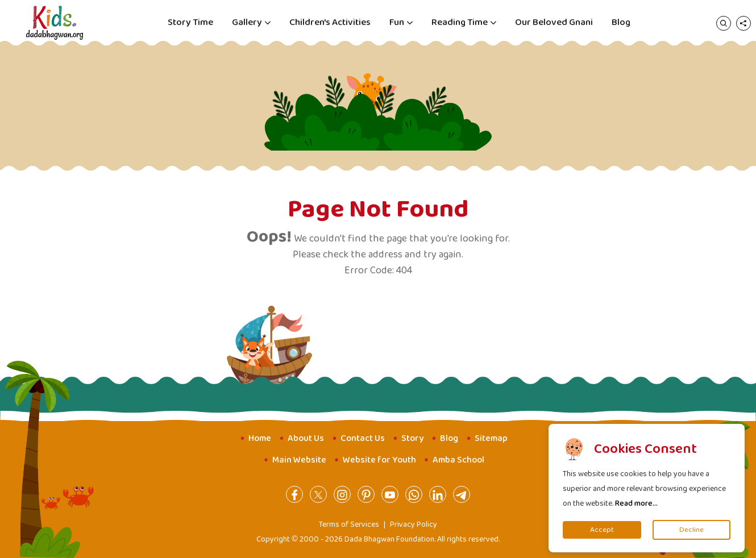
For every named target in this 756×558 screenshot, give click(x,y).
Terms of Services (349, 524)
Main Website (299, 460)
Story (412, 438)
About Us (306, 438)
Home (260, 438)
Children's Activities (330, 22)
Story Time (190, 22)
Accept (602, 530)
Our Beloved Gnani (554, 22)
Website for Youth (379, 460)
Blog (621, 22)
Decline (691, 530)
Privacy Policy (414, 524)
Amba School (458, 460)
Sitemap (491, 438)
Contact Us (363, 438)
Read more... (636, 503)
